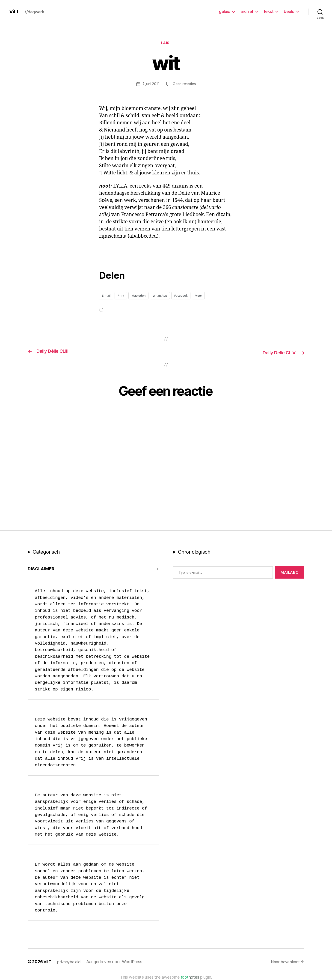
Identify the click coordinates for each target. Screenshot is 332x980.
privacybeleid (70, 962)
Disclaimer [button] (41, 569)
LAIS (166, 44)
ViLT (15, 12)
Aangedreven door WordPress (116, 962)
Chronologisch (194, 552)
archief (247, 11)
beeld (289, 11)
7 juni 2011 (151, 85)
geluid (225, 11)
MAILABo (290, 573)
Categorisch (46, 552)
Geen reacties (185, 85)
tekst (269, 11)
